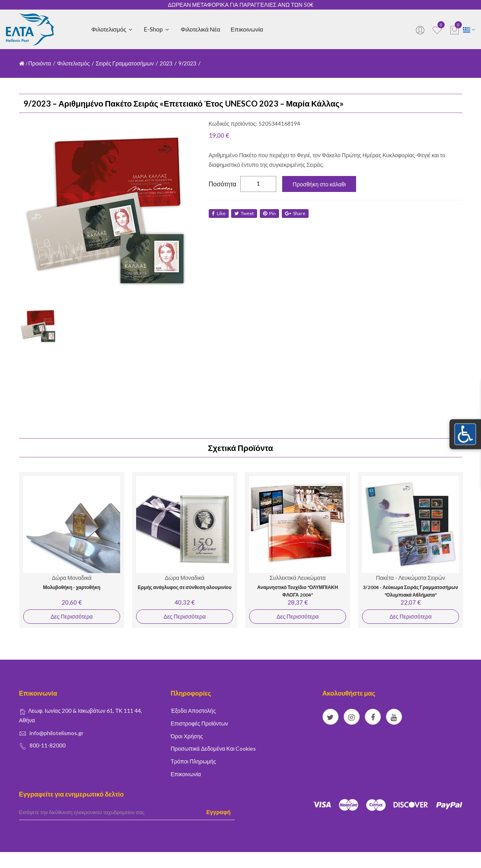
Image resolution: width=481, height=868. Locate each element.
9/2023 (187, 63)
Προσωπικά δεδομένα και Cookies (214, 748)
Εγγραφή (219, 812)
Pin (271, 213)
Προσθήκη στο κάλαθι (319, 184)
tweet (245, 213)
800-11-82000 (48, 745)
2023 (166, 63)
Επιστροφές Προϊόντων (200, 723)
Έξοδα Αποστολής (193, 711)
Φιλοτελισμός (113, 29)
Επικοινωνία (247, 29)
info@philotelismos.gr (56, 733)
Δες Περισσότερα (71, 616)
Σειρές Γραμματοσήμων (125, 63)
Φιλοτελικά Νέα (200, 29)
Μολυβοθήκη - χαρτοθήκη (71, 587)
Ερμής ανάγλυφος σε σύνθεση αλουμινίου (185, 587)
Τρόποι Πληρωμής (194, 761)
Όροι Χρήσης (187, 736)
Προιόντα (40, 63)
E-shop (157, 29)
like (219, 213)
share (298, 213)
